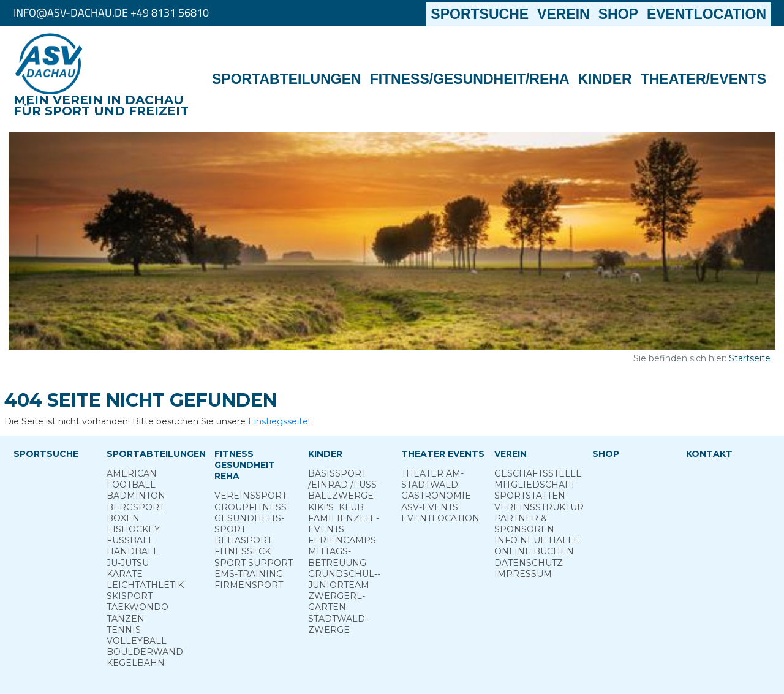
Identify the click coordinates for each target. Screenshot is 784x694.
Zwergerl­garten (337, 602)
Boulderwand (145, 652)
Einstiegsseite (278, 421)
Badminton (136, 496)
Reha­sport (243, 540)
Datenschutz (529, 563)
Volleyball (137, 641)
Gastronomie (436, 496)
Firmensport (249, 585)
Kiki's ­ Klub (336, 507)
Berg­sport (135, 507)
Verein (563, 14)
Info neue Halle (537, 540)
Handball (133, 551)
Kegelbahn (136, 663)
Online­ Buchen (534, 551)
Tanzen (126, 619)
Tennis (124, 630)
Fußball (130, 540)
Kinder (605, 79)
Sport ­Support (254, 563)
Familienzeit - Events (344, 524)
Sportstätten (530, 496)
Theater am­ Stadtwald (432, 479)
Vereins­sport (251, 496)
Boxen (123, 518)
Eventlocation (707, 14)
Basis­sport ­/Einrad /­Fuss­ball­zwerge (344, 485)
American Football (132, 479)
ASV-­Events (430, 507)
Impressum (523, 574)
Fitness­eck (243, 551)
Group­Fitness (251, 507)
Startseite (750, 358)
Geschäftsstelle (538, 473)
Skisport (130, 596)
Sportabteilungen (287, 79)
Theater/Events (703, 79)
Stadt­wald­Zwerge (338, 624)
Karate (125, 574)
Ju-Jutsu (128, 563)
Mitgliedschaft (535, 485)
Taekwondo (138, 607)
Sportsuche (482, 14)
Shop (618, 14)
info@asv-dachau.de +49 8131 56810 (111, 13)
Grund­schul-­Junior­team (344, 579)
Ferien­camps (342, 540)
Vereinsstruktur (539, 507)
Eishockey (133, 529)
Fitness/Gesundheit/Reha (470, 79)
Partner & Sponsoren (524, 524)
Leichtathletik (145, 585)
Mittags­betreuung (337, 557)
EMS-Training (249, 574)
